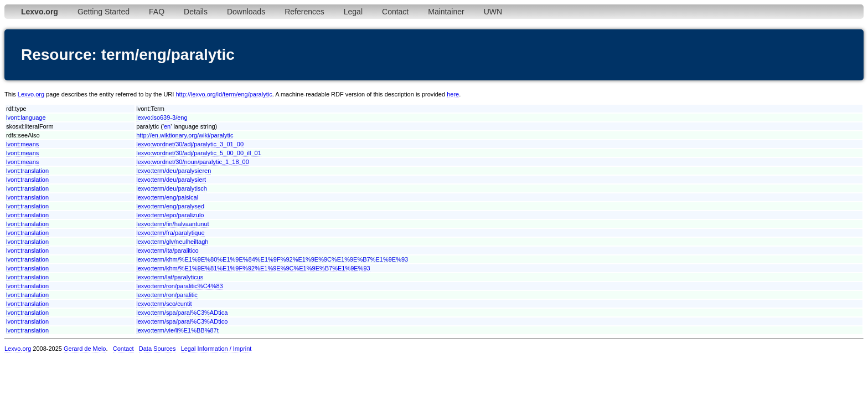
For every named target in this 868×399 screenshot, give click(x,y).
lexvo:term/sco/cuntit (164, 304)
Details (196, 12)
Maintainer (446, 12)
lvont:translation (27, 171)
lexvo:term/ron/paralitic (167, 295)
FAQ (157, 12)
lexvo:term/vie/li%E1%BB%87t (177, 330)
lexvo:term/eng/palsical (167, 197)
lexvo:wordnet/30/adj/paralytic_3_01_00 (190, 144)
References (304, 12)
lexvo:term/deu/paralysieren (174, 171)
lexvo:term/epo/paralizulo (170, 215)
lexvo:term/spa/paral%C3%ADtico (182, 321)
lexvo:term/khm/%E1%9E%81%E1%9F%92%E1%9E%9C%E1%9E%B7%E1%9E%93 (253, 268)
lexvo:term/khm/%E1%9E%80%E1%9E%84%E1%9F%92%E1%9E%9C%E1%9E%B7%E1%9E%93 (272, 259)
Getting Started (104, 12)
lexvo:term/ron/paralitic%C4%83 (180, 286)
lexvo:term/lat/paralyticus (170, 277)
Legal (353, 12)
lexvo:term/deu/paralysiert (171, 180)
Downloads (246, 12)
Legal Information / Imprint (216, 349)
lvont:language (26, 117)
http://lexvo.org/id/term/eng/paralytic (224, 94)
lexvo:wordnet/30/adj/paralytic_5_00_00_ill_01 (199, 153)
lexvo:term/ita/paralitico (167, 250)
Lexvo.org (31, 94)
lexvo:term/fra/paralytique (170, 233)
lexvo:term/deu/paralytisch (172, 188)
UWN (493, 12)
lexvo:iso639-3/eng (162, 117)
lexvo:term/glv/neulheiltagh (172, 242)
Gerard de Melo (85, 349)
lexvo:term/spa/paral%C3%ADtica (182, 313)
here (453, 94)
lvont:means (22, 144)
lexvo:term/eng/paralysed (170, 206)
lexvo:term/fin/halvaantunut (172, 224)
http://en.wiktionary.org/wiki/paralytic (185, 135)
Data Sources (157, 349)
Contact (395, 12)
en (167, 126)
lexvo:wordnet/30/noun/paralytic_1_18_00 (193, 162)
